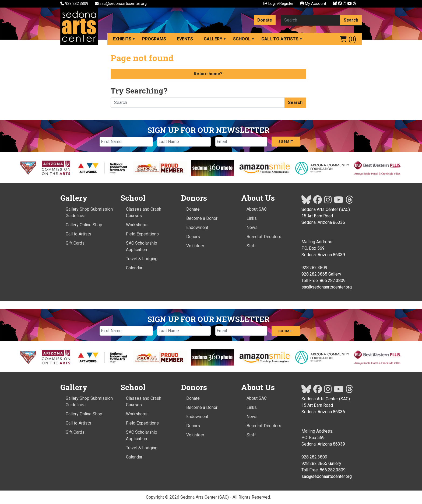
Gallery (213, 39)
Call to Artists (280, 39)
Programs (154, 39)
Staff (251, 246)
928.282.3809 (75, 4)
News (252, 227)
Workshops (137, 225)
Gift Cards (75, 243)
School (242, 39)
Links (252, 218)
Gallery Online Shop (84, 225)
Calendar (134, 268)
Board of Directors (264, 237)
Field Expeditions (142, 234)
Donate (265, 20)
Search (351, 20)
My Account (313, 4)
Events (185, 39)
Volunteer (195, 246)
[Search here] (311, 20)
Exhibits (122, 39)
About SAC (257, 209)
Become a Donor (202, 218)
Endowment (197, 227)
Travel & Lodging (142, 259)
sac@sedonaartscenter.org (121, 4)
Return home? (208, 74)
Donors (193, 237)
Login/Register (279, 4)
